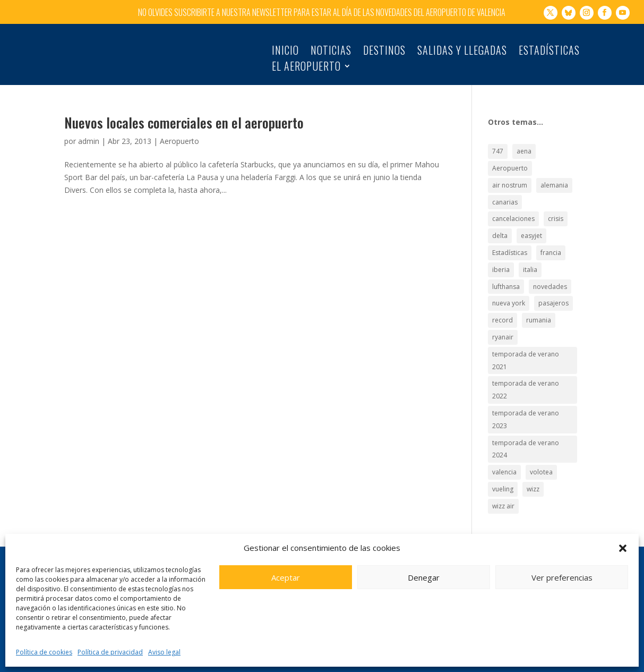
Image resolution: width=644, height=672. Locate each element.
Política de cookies (44, 652)
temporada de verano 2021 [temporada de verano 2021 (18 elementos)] (526, 349)
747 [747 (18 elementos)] (498, 141)
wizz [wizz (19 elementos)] (533, 478)
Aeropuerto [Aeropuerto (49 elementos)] (510, 157)
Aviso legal (164, 652)
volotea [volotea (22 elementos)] (541, 461)
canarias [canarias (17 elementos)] (505, 191)
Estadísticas (549, 52)
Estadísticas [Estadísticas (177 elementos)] (510, 241)
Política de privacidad (110, 652)
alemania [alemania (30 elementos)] (554, 174)
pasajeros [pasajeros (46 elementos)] (553, 292)
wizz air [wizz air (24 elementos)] (503, 495)
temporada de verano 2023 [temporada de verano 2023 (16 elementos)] (526, 408)
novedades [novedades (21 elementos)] (550, 275)
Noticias (331, 52)
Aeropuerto (179, 130)
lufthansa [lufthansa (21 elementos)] (506, 275)
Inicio (285, 52)
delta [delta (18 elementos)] (500, 225)
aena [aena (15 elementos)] (524, 141)
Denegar (424, 577)
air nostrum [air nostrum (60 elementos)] (510, 174)
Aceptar (286, 577)
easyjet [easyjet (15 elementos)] (531, 225)
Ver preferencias (562, 577)
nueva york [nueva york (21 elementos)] (509, 292)
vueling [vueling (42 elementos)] (503, 478)
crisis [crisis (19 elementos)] (556, 208)
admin (89, 130)
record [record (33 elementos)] (503, 309)
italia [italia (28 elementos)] (530, 258)
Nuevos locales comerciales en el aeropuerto (184, 111)
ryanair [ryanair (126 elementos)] (503, 326)
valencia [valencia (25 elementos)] (504, 461)
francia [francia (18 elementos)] (551, 241)
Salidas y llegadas (462, 52)
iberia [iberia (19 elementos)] (501, 258)
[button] (623, 548)
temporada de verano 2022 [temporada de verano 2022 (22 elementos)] (526, 379)
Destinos (384, 52)
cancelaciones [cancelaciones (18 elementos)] (513, 208)
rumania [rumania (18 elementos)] (539, 309)
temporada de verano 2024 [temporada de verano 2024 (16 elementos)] (526, 438)
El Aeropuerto (306, 68)
